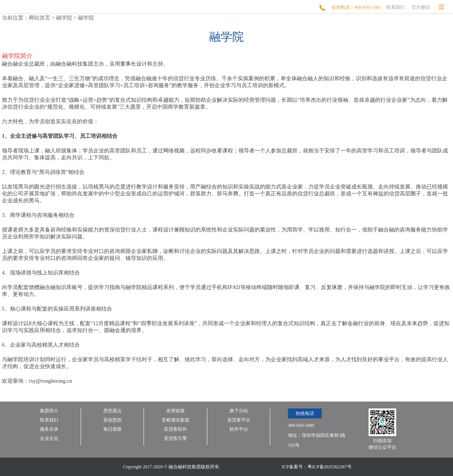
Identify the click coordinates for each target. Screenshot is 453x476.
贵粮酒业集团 (175, 420)
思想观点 (112, 411)
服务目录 (49, 429)
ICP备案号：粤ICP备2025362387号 (317, 467)
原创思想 (112, 420)
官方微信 (421, 7)
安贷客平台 (239, 420)
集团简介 (49, 411)
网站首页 (40, 18)
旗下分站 (239, 411)
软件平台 (239, 429)
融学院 (64, 18)
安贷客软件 (175, 429)
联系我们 (395, 7)
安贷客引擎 (175, 439)
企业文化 (49, 439)
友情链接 (175, 411)
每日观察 (112, 429)
